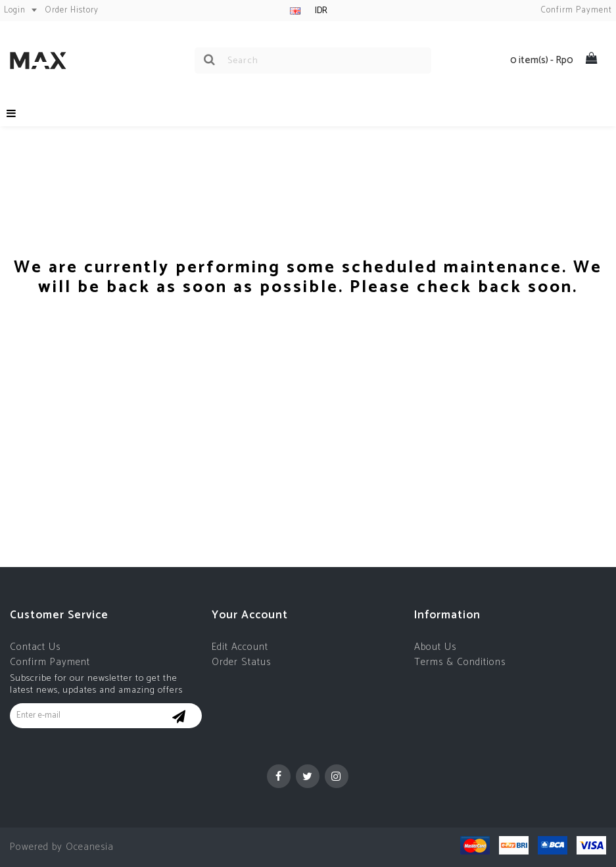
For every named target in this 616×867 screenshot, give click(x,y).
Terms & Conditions (460, 662)
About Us (435, 647)
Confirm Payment (50, 662)
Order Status (241, 662)
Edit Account (240, 647)
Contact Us (35, 647)
